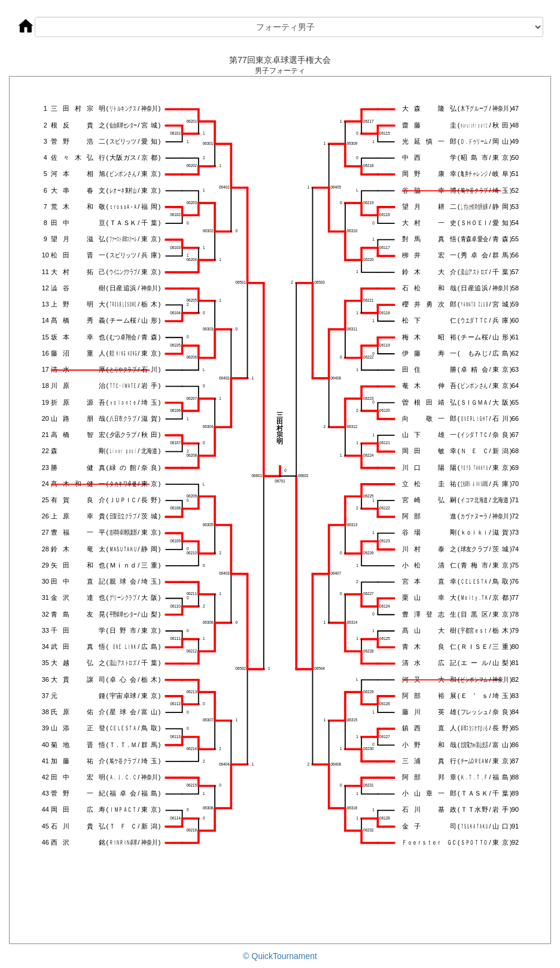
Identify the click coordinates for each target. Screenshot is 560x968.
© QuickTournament (280, 956)
